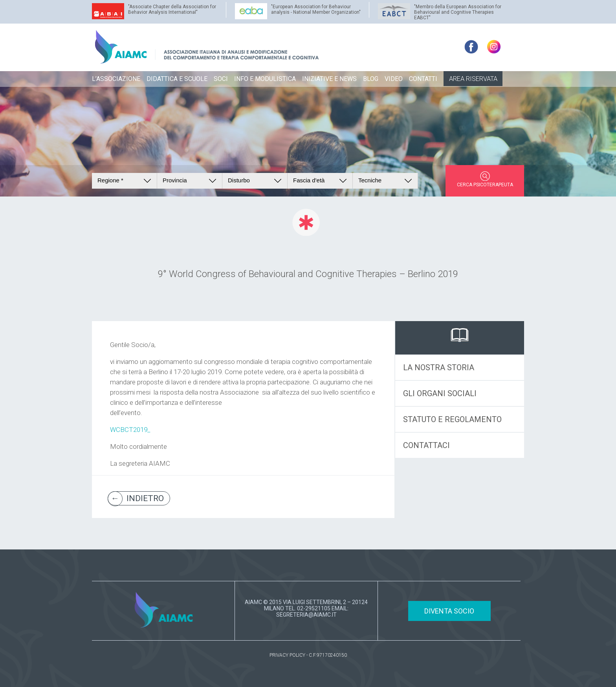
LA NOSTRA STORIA (439, 367)
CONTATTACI (426, 445)
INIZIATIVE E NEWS (329, 79)
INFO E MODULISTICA (265, 79)
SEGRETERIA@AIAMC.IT (306, 615)
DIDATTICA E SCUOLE (177, 79)
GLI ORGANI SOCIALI (440, 393)
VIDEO (394, 79)
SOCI (221, 79)
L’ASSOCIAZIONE (116, 79)
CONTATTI (423, 79)
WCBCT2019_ (130, 430)
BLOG (371, 79)
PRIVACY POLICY (287, 655)
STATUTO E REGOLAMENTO (452, 419)
